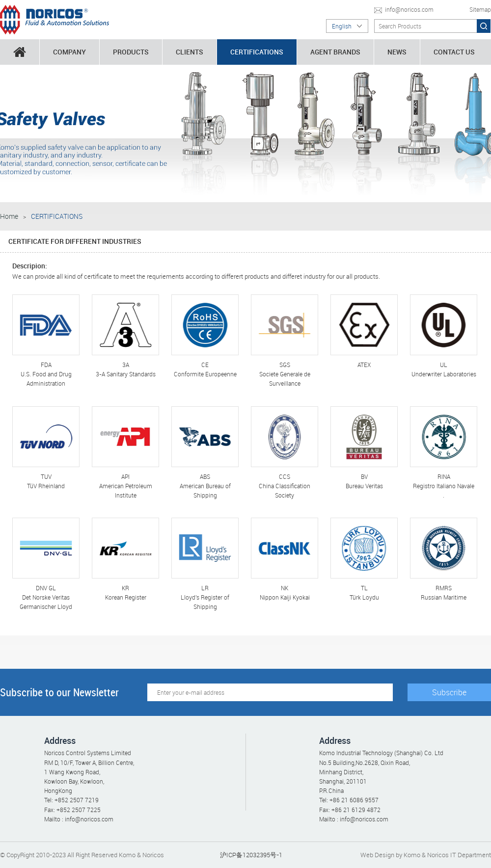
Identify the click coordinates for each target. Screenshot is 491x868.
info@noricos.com (409, 9)
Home (9, 216)
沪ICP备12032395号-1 (251, 855)
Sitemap (480, 9)
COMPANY (69, 52)
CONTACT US (454, 52)
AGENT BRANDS (335, 52)
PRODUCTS (131, 52)
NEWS (397, 52)
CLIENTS (190, 52)
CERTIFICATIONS (257, 52)
